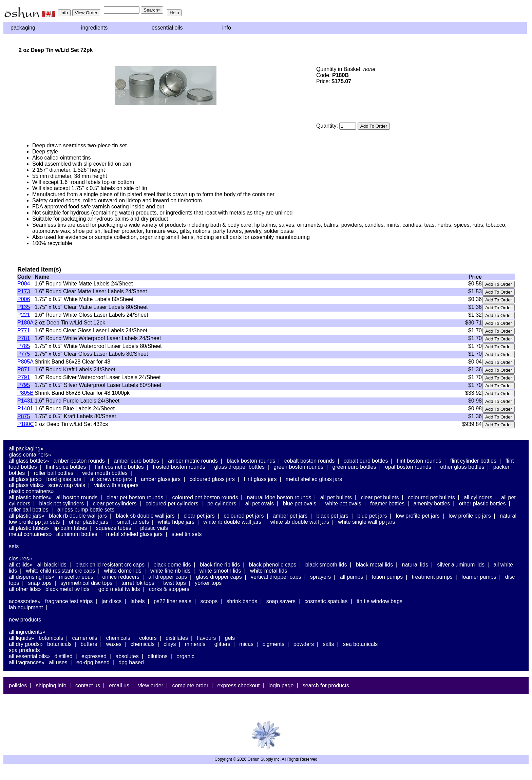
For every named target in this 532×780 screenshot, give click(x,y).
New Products (25, 620)
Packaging (23, 28)
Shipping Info (51, 685)
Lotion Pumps (388, 577)
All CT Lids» (21, 565)
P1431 (25, 401)
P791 (24, 377)
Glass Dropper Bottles (239, 467)
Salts (329, 644)
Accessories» (25, 601)
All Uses (58, 662)
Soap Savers (281, 601)
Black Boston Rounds (251, 461)
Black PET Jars (332, 516)
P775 (24, 354)
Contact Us (88, 685)
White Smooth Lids (220, 571)
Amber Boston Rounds (79, 461)
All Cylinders (478, 497)
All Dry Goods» (26, 644)
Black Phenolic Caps (273, 565)
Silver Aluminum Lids (461, 565)
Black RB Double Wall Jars (78, 516)
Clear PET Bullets (380, 497)
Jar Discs (112, 601)
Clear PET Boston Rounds (135, 497)
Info (227, 28)
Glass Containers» (30, 455)
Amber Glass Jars (161, 479)
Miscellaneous (76, 577)
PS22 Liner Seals (173, 601)
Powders (304, 644)
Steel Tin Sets (187, 534)
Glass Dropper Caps (219, 577)
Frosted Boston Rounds (179, 467)
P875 (24, 416)
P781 (24, 338)
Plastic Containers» (31, 491)
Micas (246, 644)
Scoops (209, 601)
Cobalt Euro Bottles (366, 461)
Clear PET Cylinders (115, 504)
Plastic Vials (154, 528)
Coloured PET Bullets (431, 497)
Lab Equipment (26, 607)
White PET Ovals (343, 504)
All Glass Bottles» (29, 461)
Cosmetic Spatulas (326, 601)
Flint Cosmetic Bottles (119, 467)
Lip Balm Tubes (70, 528)
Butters (89, 644)
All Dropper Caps (168, 577)
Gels (230, 638)
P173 (24, 291)
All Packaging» (26, 449)
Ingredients (94, 28)
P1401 (25, 408)
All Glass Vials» (26, 485)
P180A (25, 323)
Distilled (63, 656)
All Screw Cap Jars (111, 479)
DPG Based (131, 662)
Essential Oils (167, 28)
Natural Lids (415, 565)
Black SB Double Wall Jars (145, 516)
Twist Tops (175, 583)
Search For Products (326, 685)
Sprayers (320, 577)
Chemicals (118, 638)
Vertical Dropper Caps (276, 577)
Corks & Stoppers (169, 589)
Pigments (273, 644)
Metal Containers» (30, 534)
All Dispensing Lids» (32, 577)
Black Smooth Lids (326, 565)
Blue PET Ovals (300, 504)
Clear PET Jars (199, 516)
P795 (24, 385)
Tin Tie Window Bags (379, 601)
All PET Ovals (260, 504)
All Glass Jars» (25, 479)
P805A (25, 362)
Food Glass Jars (64, 479)
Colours (148, 638)
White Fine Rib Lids (170, 571)
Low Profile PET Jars (418, 516)
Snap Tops (40, 583)
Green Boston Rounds (298, 467)
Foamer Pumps (479, 577)
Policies (18, 685)
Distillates (177, 638)
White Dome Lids (122, 571)
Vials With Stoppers (116, 485)
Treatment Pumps (432, 577)
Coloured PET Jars (244, 516)
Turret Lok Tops (138, 583)
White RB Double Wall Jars (232, 522)
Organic (185, 656)
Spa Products (24, 650)
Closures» (20, 559)
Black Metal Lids (374, 565)
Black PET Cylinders (62, 504)
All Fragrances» (27, 662)
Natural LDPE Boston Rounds (279, 497)
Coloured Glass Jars (212, 479)
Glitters (222, 644)
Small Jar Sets (133, 522)
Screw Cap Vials (67, 485)
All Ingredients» (27, 632)
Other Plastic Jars (89, 522)
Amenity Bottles (432, 504)
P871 (24, 369)
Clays (170, 644)
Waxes (114, 644)
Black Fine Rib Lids (220, 565)
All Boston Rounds (77, 497)
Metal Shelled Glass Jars (314, 479)
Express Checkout (239, 685)
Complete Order (190, 685)
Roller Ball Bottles (54, 473)
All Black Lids (52, 565)
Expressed (94, 656)
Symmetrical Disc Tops (86, 583)
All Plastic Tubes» (29, 528)
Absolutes (127, 656)
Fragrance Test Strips (69, 601)
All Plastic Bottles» (30, 497)
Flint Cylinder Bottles (473, 461)
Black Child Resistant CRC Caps (110, 565)
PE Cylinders (222, 504)
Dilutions (158, 656)
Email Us (119, 685)
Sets (14, 546)
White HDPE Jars (176, 522)
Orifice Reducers (121, 577)
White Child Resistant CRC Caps (60, 571)
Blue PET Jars (372, 516)
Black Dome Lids (172, 565)
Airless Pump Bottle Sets (86, 510)
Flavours (206, 638)
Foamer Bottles (387, 504)
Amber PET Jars (290, 516)
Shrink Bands (242, 601)
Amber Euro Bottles (136, 461)
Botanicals (51, 638)
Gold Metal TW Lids (119, 589)
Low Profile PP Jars (470, 516)
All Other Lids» (25, 589)
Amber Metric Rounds (193, 461)
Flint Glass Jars (260, 479)
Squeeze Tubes (114, 528)
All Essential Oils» (29, 656)
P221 (24, 315)
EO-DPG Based (93, 662)
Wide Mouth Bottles (105, 473)
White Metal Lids (269, 571)
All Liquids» (22, 638)
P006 (24, 299)
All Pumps (351, 577)
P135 (24, 307)
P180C (26, 424)
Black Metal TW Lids (68, 589)
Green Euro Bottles (354, 467)
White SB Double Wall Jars (299, 522)
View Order (151, 685)
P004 (24, 284)
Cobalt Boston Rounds (310, 461)
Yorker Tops (208, 583)
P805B (25, 393)
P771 (24, 330)
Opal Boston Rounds (408, 467)
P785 (24, 346)
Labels (138, 601)
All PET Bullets (336, 497)
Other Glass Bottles (462, 467)
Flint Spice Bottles (66, 467)
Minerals (195, 644)
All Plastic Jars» (27, 516)
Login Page (281, 685)
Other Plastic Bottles (482, 504)
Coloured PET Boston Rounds (205, 497)
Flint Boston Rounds (419, 461)
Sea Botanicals (360, 644)
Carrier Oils (85, 638)
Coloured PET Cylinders (172, 504)
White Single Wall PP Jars (366, 522)
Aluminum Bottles (77, 534)
